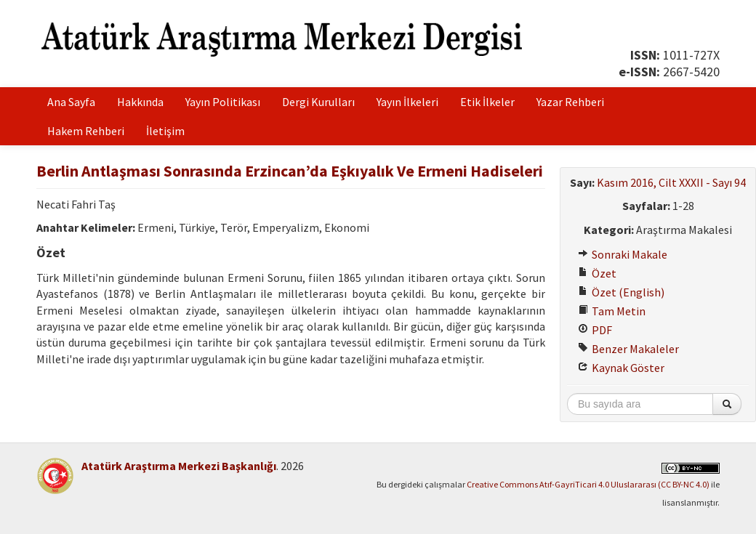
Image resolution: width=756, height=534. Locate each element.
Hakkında (140, 102)
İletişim (165, 131)
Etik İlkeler (487, 102)
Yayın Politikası (223, 102)
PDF (595, 330)
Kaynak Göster (621, 368)
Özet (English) (621, 292)
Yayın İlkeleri (407, 102)
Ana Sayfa (71, 102)
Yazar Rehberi (570, 102)
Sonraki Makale (623, 254)
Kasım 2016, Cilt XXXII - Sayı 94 (671, 182)
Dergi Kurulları (318, 102)
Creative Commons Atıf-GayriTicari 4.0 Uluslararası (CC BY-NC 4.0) (588, 484)
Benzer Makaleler (628, 349)
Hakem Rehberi (86, 131)
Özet (597, 273)
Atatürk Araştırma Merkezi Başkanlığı (179, 466)
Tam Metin (612, 311)
